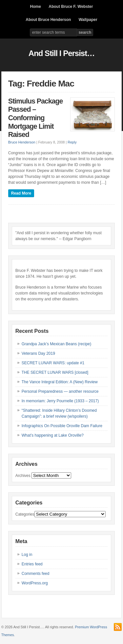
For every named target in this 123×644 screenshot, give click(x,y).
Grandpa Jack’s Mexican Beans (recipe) (57, 344)
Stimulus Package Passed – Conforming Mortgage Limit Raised (36, 118)
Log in (27, 555)
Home (36, 7)
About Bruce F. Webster (71, 7)
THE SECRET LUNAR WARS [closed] (55, 372)
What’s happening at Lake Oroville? (53, 435)
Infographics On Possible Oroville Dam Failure (62, 426)
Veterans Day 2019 (38, 353)
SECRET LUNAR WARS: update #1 (53, 363)
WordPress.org (35, 583)
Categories (25, 514)
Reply (72, 142)
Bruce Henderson (22, 142)
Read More (21, 193)
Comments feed (36, 574)
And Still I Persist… (61, 53)
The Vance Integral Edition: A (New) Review (60, 382)
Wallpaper (88, 20)
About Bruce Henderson (48, 20)
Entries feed (32, 564)
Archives (23, 476)
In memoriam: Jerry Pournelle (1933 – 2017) (60, 401)
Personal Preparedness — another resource (60, 391)
